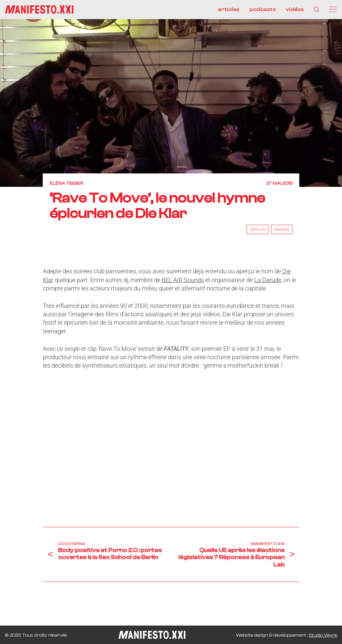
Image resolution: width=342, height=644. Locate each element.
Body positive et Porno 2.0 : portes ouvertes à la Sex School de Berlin (110, 554)
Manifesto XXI (268, 544)
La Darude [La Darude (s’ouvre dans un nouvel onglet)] (268, 280)
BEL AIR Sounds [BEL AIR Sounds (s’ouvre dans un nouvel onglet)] (183, 280)
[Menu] (333, 9)
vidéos (295, 9)
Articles (258, 230)
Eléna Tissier (66, 183)
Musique (282, 230)
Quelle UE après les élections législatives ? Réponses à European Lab (232, 557)
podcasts (263, 9)
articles (229, 9)
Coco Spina (72, 544)
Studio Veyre (323, 635)
